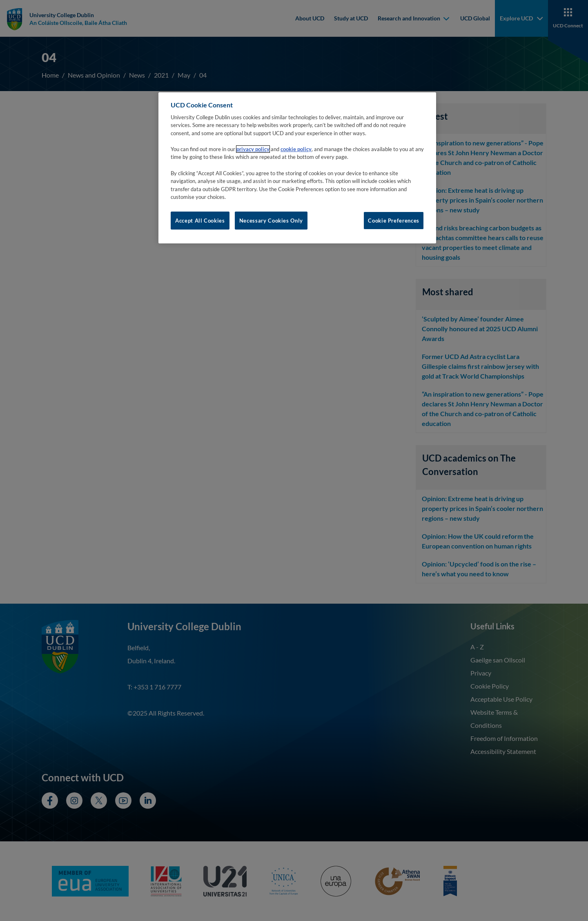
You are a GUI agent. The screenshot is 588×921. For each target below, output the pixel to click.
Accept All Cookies (200, 221)
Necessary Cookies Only (271, 221)
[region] (297, 168)
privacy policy (253, 149)
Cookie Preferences (394, 221)
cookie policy (296, 149)
